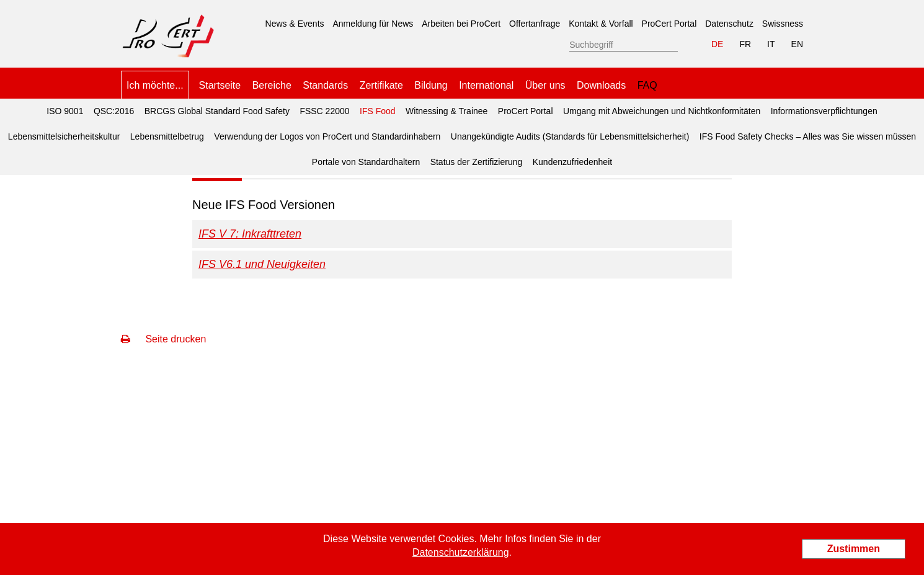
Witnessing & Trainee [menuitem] (446, 111)
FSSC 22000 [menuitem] (324, 111)
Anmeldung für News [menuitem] (373, 24)
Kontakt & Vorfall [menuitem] (601, 24)
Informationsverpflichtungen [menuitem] (824, 111)
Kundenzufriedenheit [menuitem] (572, 162)
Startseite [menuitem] (220, 85)
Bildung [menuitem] (431, 85)
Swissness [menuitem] (783, 24)
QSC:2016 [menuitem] (114, 111)
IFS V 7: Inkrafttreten (250, 234)
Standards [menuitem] (325, 85)
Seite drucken (163, 339)
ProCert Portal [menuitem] (669, 24)
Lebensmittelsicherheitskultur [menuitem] (64, 136)
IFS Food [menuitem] (376, 107)
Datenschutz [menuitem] (729, 24)
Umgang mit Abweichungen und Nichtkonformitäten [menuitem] (662, 111)
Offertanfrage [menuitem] (535, 24)
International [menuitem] (486, 85)
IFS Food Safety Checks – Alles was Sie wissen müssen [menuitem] (808, 136)
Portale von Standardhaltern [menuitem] (366, 162)
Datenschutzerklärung (461, 552)
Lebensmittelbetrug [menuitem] (167, 136)
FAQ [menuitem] (647, 85)
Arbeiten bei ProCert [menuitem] (461, 24)
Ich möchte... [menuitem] (155, 85)
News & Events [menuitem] (295, 24)
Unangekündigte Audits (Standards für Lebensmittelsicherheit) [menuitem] (570, 136)
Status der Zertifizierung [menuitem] (477, 162)
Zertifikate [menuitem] (381, 85)
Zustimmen (854, 549)
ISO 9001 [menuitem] (65, 111)
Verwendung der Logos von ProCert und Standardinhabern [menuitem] (327, 136)
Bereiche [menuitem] (272, 85)
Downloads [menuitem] (601, 85)
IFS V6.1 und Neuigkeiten (262, 264)
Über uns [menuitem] (545, 85)
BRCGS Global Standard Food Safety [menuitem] (217, 111)
